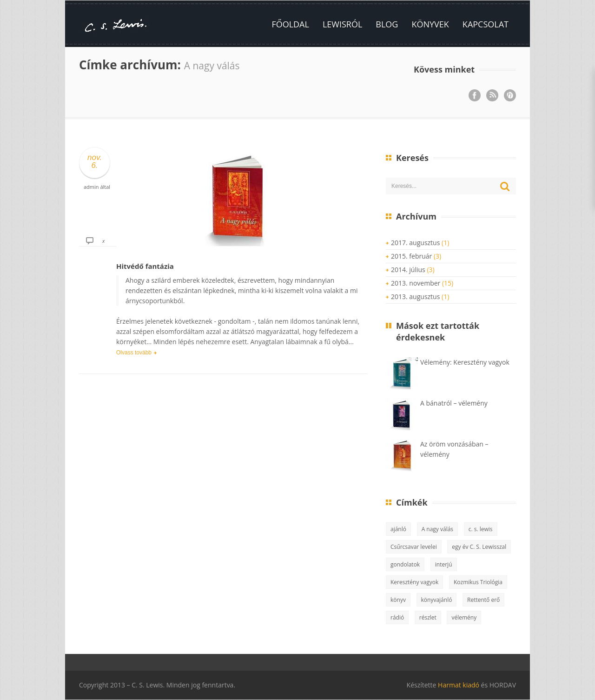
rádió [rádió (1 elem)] (397, 617)
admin (91, 187)
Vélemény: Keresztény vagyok (465, 362)
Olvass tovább (134, 353)
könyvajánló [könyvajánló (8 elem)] (437, 600)
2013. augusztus (415, 297)
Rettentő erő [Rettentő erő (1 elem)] (483, 600)
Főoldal (290, 24)
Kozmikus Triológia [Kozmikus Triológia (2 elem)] (478, 582)
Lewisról (342, 24)
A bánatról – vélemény (454, 403)
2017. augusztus (415, 243)
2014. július (408, 270)
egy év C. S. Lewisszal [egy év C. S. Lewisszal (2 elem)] (479, 547)
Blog (387, 24)
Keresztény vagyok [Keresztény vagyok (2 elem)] (414, 582)
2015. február (411, 256)
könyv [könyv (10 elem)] (398, 600)
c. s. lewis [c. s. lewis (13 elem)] (481, 529)
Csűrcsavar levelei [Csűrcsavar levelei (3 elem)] (414, 547)
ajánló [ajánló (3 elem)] (398, 529)
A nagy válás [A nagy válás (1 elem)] (437, 529)
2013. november (416, 283)
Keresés (505, 187)
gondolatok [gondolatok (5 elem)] (405, 564)
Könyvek (430, 24)
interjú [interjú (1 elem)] (444, 564)
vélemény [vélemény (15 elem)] (464, 617)
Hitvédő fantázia (145, 266)
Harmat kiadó (459, 685)
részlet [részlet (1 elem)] (428, 617)
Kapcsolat (486, 24)
